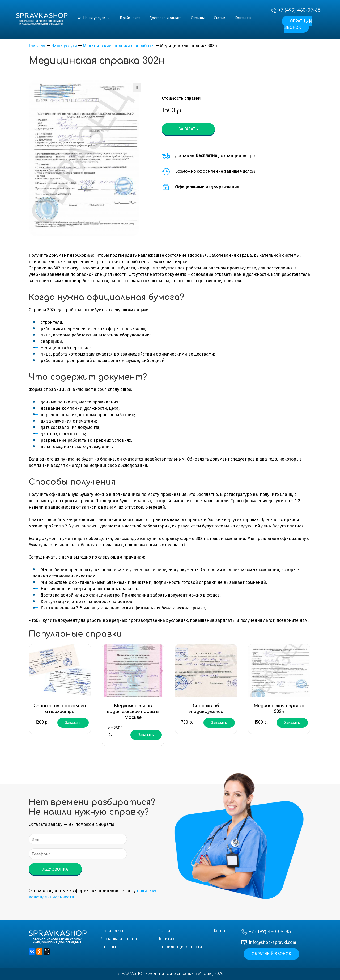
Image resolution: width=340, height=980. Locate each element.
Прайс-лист (130, 18)
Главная (37, 46)
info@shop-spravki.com (273, 942)
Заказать (188, 129)
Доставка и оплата (165, 18)
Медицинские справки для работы (119, 46)
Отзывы (198, 18)
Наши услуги (97, 18)
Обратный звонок (298, 24)
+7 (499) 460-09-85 (299, 10)
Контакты (243, 18)
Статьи (220, 18)
